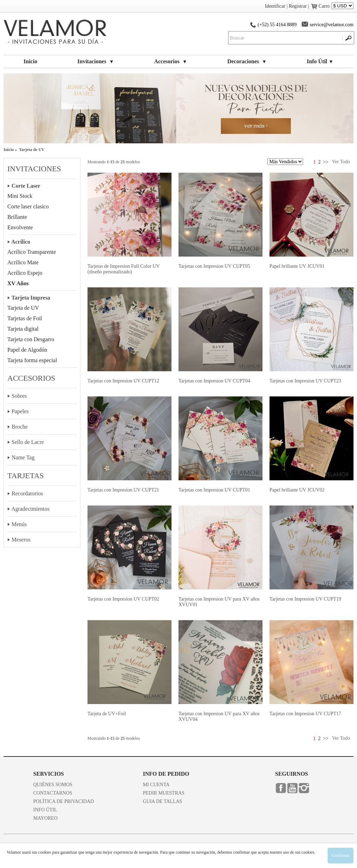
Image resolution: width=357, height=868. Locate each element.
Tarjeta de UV (23, 308)
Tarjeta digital (23, 329)
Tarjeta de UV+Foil (107, 714)
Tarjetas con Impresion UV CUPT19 (305, 599)
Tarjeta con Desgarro (31, 339)
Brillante (17, 217)
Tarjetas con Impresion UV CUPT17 (305, 714)
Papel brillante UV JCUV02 (297, 490)
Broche (20, 427)
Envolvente (20, 227)
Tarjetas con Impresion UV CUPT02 (123, 599)
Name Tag (23, 457)
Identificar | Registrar (286, 6)
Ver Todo (341, 162)
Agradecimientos (30, 509)
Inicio (30, 61)
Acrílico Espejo (25, 273)
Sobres (19, 396)
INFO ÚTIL (45, 810)
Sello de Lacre (28, 442)
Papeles (20, 411)
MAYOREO (45, 818)
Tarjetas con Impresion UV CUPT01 (214, 490)
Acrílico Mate (23, 262)
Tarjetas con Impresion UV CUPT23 (305, 381)
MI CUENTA (156, 785)
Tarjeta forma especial (32, 360)
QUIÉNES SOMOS (53, 785)
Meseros (21, 540)
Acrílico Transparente (32, 252)
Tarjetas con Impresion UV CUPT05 (214, 266)
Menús (19, 524)
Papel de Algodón (27, 350)
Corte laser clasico (28, 206)
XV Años (18, 283)
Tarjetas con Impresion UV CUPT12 (123, 381)
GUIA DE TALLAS (162, 801)
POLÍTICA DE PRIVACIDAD (64, 801)
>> (326, 162)
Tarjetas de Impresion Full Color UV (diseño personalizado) (124, 269)
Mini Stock (20, 196)
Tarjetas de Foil (25, 318)
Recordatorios (27, 493)
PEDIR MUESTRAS (164, 793)
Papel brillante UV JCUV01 (297, 266)
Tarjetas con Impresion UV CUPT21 (123, 490)
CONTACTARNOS (53, 793)
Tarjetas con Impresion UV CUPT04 (214, 381)
